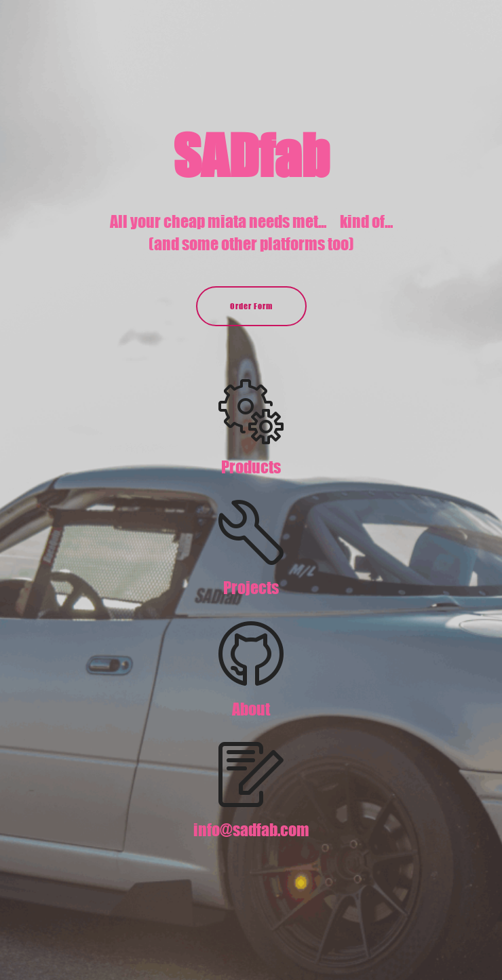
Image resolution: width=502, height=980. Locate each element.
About (251, 709)
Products (251, 467)
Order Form (251, 306)
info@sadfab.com (251, 830)
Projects (251, 588)
